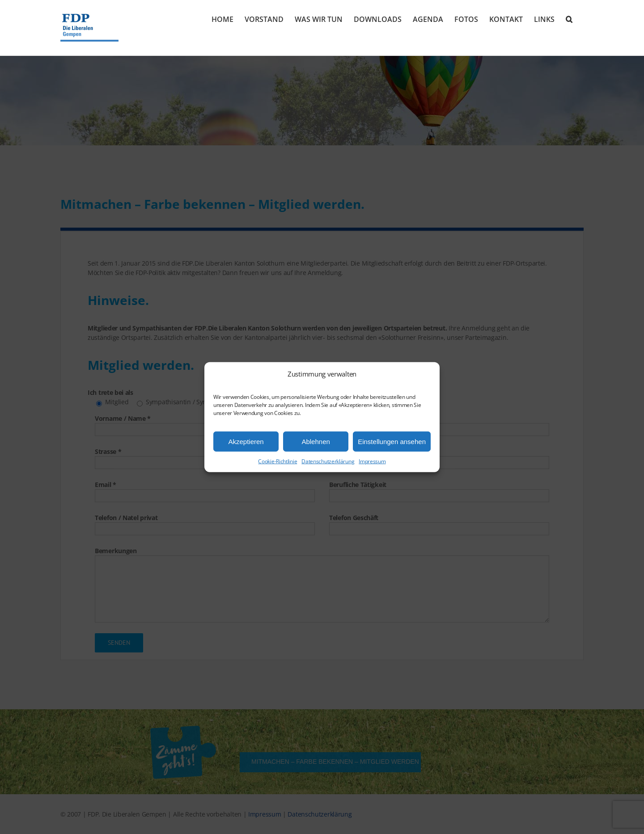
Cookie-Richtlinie (278, 461)
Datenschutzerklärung (328, 461)
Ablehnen (316, 441)
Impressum (372, 461)
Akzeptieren (246, 441)
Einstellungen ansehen (392, 441)
